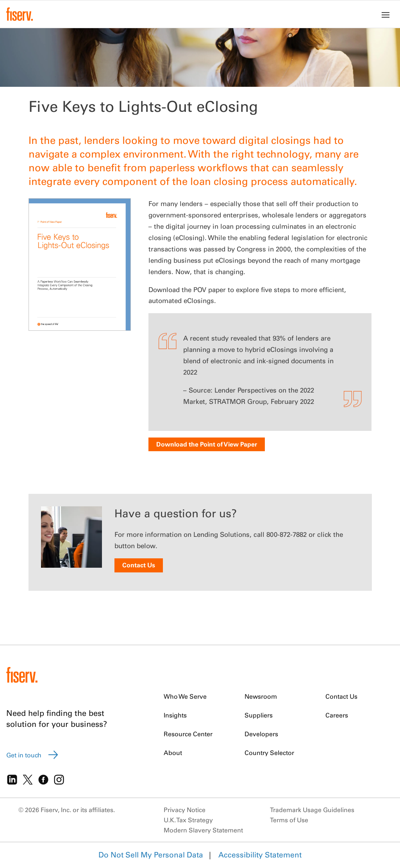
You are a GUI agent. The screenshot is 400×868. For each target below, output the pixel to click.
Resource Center (188, 734)
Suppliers (259, 715)
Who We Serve (185, 696)
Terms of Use (289, 820)
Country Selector (269, 753)
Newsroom (261, 696)
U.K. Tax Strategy (188, 820)
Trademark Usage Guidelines (312, 810)
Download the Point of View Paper (207, 444)
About (173, 753)
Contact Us (139, 565)
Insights (175, 715)
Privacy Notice (185, 810)
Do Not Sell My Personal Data (151, 855)
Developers (261, 734)
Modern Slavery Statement (203, 830)
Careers (337, 715)
